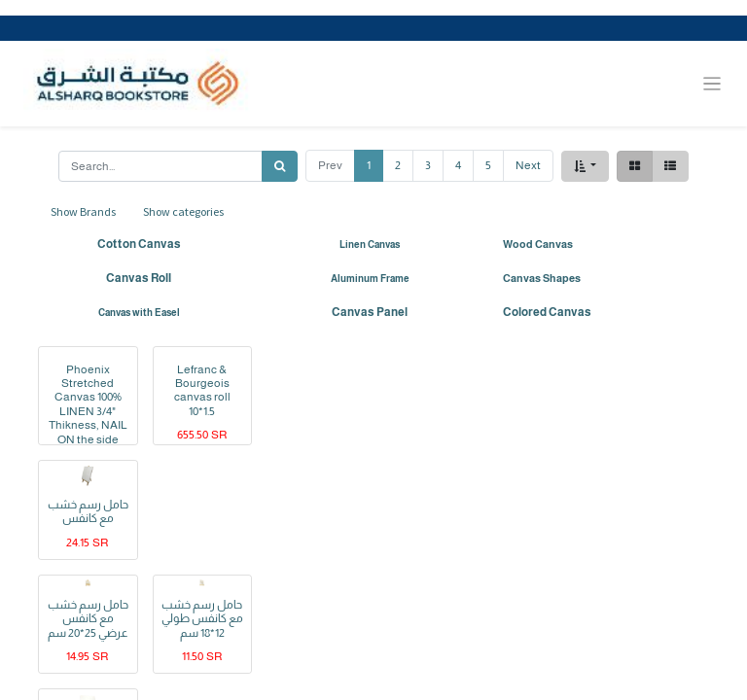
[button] (585, 166)
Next (528, 165)
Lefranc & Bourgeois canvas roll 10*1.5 (202, 390)
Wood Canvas (538, 244)
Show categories (183, 211)
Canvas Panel (370, 312)
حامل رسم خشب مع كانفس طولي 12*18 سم (202, 619)
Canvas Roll (139, 278)
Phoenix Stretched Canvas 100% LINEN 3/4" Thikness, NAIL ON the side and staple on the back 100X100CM (88, 425)
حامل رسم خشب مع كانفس (88, 511)
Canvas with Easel (139, 313)
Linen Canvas (370, 245)
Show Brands (83, 211)
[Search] (280, 166)
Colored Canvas (547, 312)
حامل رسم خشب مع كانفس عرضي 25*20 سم (88, 619)
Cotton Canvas (139, 244)
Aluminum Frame (370, 279)
